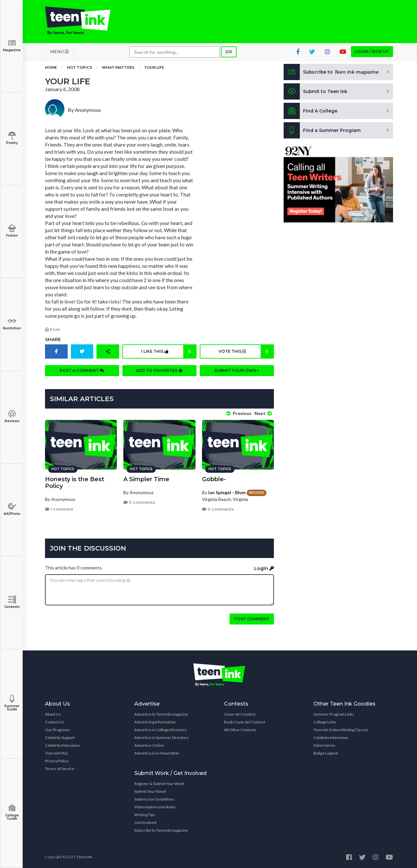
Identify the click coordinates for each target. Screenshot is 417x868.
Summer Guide (12, 703)
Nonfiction (12, 324)
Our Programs (57, 729)
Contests (12, 602)
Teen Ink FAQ (56, 753)
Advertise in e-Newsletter (157, 753)
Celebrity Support (60, 737)
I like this (169, 352)
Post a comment (82, 371)
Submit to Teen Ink (316, 92)
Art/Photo (12, 509)
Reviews (12, 416)
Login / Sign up (372, 52)
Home (51, 68)
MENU (59, 52)
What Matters (118, 68)
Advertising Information (155, 722)
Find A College (311, 112)
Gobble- (214, 479)
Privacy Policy (57, 761)
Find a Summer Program (322, 131)
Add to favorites (159, 371)
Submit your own (237, 371)
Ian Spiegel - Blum (227, 492)
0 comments (139, 502)
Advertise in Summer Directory (161, 737)
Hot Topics (79, 68)
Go (229, 52)
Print (52, 330)
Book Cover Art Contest (245, 722)
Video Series (324, 745)
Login (264, 568)
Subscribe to (331, 73)
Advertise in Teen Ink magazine (161, 714)
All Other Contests (240, 729)
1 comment (59, 509)
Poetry (12, 138)
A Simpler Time (146, 479)
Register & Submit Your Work (159, 783)
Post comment (252, 618)
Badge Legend (326, 753)
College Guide (12, 812)
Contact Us (55, 722)
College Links (325, 722)
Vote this (246, 352)
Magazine (12, 46)
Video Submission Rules (155, 807)
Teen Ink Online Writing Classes (341, 729)
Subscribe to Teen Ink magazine (161, 830)
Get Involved (145, 822)
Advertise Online (149, 745)
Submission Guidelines (154, 799)
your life (154, 68)
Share (53, 340)
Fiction (12, 231)
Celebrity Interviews (62, 745)
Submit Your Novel (150, 791)
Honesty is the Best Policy (75, 482)
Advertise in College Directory (160, 729)
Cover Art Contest (240, 714)
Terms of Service (60, 768)
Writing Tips (145, 814)
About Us (53, 714)
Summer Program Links (334, 714)
